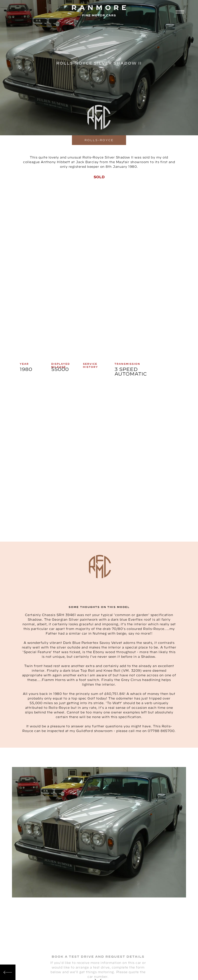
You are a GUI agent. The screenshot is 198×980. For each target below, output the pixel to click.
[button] (179, 12)
